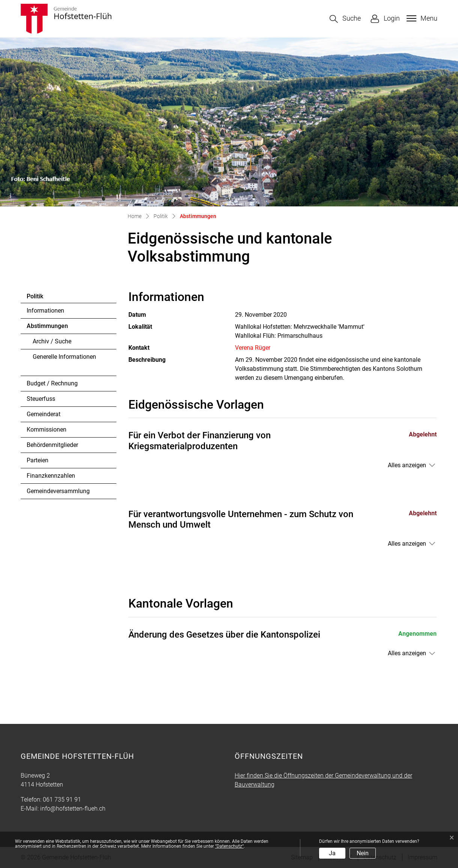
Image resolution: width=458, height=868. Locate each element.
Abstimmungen (47, 328)
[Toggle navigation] (421, 18)
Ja (332, 853)
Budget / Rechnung (52, 383)
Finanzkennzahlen (51, 476)
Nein (363, 853)
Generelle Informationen (64, 357)
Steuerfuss (41, 399)
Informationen (45, 311)
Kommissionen (47, 429)
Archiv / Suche (52, 341)
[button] (345, 19)
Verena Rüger (253, 348)
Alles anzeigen (407, 465)
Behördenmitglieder (52, 445)
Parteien (38, 460)
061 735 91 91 (62, 800)
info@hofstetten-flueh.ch (73, 809)
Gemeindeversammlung (58, 491)
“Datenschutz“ (229, 846)
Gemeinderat (44, 414)
